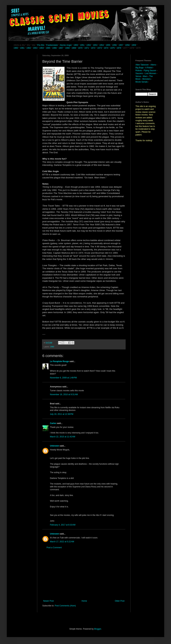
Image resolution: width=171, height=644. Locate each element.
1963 (35, 48)
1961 (23, 48)
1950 (76, 45)
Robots (139, 71)
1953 (95, 45)
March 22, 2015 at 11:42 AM (63, 437)
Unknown (55, 446)
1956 (115, 45)
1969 (74, 48)
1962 (29, 48)
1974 (106, 48)
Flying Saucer (150, 71)
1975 (113, 48)
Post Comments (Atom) (65, 606)
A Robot (149, 68)
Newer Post (48, 601)
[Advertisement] (84, 574)
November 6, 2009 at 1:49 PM (63, 378)
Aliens (153, 65)
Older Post (120, 601)
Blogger (98, 629)
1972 (93, 48)
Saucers (139, 73)
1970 (80, 48)
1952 (89, 45)
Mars (145, 76)
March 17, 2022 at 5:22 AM (62, 542)
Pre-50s (41, 45)
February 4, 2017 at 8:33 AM (63, 525)
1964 (42, 48)
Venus (138, 76)
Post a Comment (54, 548)
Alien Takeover (142, 65)
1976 (119, 48)
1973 (100, 48)
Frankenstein (52, 45)
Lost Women (150, 73)
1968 (68, 48)
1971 (87, 48)
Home (84, 601)
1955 (108, 45)
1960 (16, 48)
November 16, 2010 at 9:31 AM (64, 394)
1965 (48, 48)
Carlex (53, 423)
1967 (61, 48)
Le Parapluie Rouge (59, 361)
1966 (55, 48)
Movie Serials (142, 82)
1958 (127, 45)
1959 (134, 45)
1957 (121, 45)
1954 (101, 45)
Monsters (147, 79)
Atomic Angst (66, 45)
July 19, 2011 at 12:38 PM (62, 414)
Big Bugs (140, 68)
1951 (82, 45)
